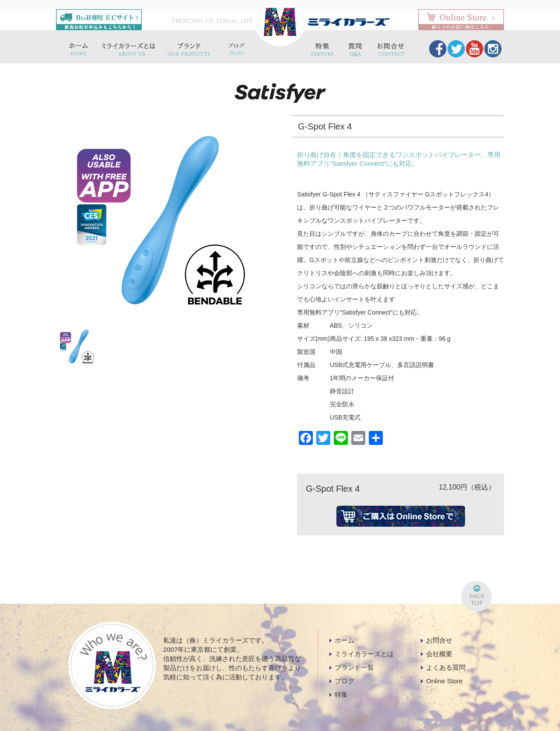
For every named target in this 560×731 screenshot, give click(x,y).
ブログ (345, 681)
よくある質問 (446, 667)
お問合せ (439, 640)
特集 (341, 694)
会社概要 (439, 654)
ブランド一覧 (354, 667)
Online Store (444, 681)
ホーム (345, 640)
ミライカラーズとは (364, 654)
